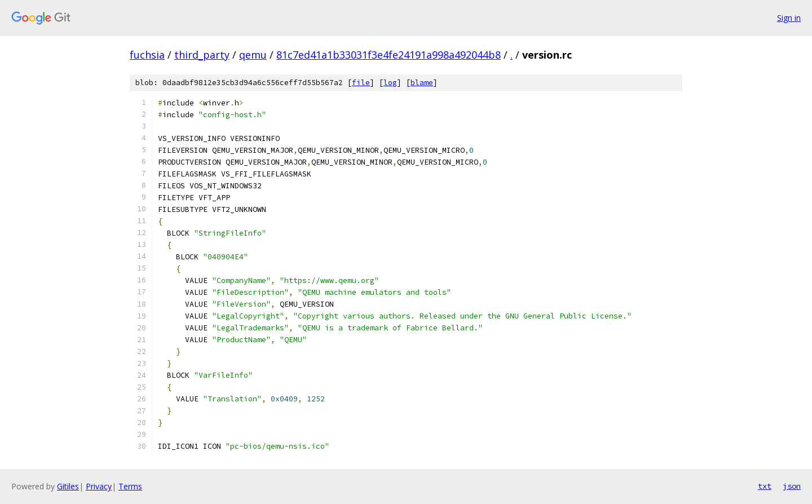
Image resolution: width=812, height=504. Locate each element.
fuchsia (147, 55)
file (361, 83)
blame (422, 83)
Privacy (99, 486)
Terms (130, 486)
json (792, 486)
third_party (202, 55)
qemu (253, 55)
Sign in (789, 18)
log (390, 83)
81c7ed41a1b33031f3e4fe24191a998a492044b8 (389, 55)
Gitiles (68, 486)
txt (765, 486)
